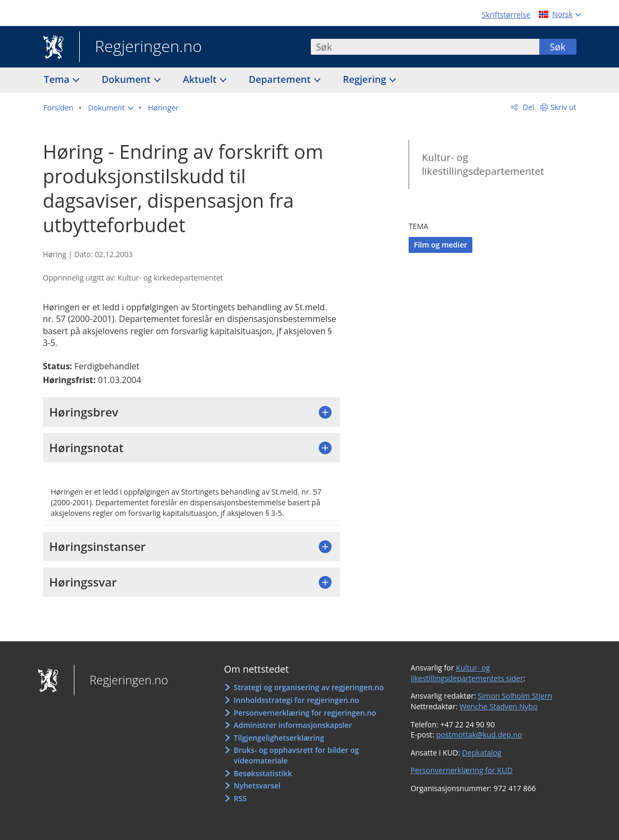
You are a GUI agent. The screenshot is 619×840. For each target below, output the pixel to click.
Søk (557, 47)
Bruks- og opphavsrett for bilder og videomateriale (296, 755)
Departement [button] (281, 79)
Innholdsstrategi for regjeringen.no (296, 700)
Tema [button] (58, 79)
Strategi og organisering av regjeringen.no (309, 687)
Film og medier (440, 245)
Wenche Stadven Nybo (499, 706)
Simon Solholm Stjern (515, 696)
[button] (111, 108)
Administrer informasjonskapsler (293, 725)
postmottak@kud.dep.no (479, 735)
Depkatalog (481, 753)
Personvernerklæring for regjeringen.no (305, 713)
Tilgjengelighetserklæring (279, 738)
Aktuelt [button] (201, 79)
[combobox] (425, 47)
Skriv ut (563, 107)
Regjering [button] (366, 79)
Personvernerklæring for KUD (462, 770)
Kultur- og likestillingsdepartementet (483, 164)
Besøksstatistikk (263, 773)
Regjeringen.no (141, 47)
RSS (240, 798)
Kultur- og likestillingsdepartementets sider (467, 673)
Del (527, 107)
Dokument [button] (127, 79)
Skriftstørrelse (506, 15)
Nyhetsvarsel (257, 786)
